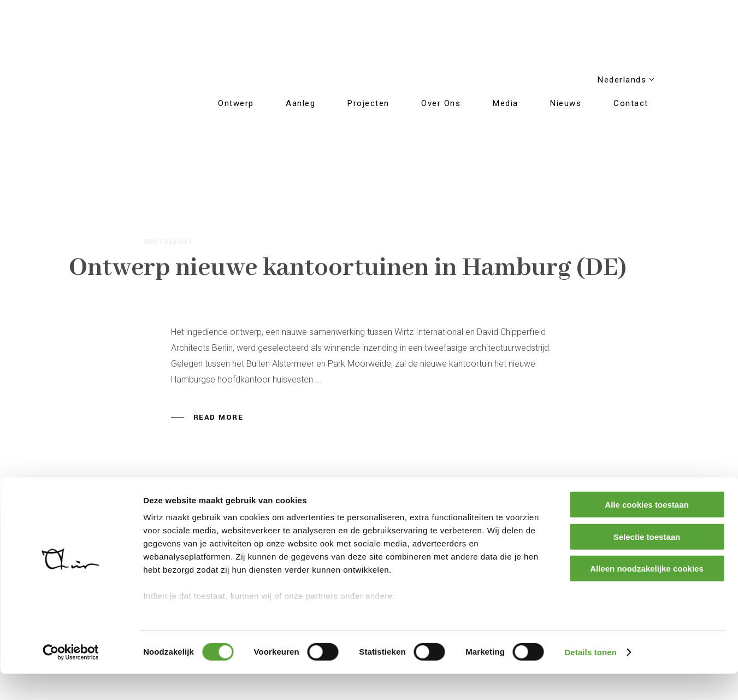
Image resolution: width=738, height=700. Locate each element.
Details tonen (590, 678)
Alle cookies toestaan (647, 531)
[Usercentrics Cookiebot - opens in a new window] (71, 679)
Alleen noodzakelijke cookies (647, 595)
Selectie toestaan (647, 563)
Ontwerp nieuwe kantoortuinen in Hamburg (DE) (348, 268)
